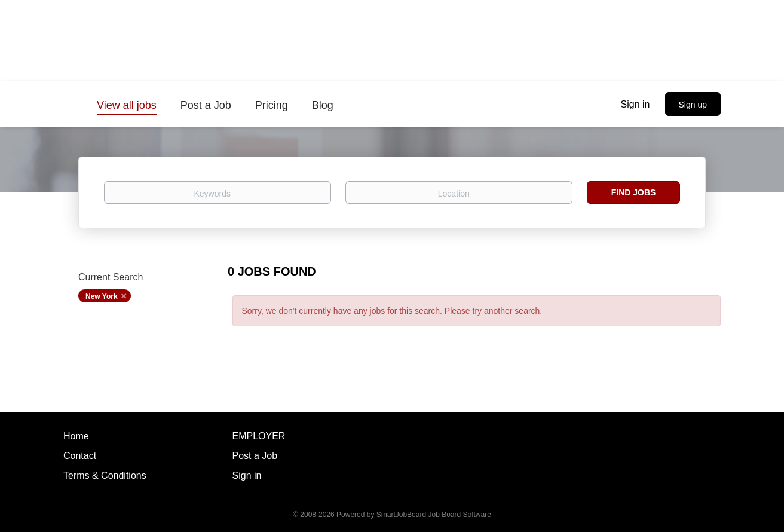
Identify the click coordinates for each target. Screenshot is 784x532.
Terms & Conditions (105, 476)
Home (76, 436)
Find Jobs (634, 192)
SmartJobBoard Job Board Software (434, 515)
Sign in (636, 104)
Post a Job (255, 456)
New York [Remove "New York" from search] (102, 296)
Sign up (693, 105)
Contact (80, 456)
